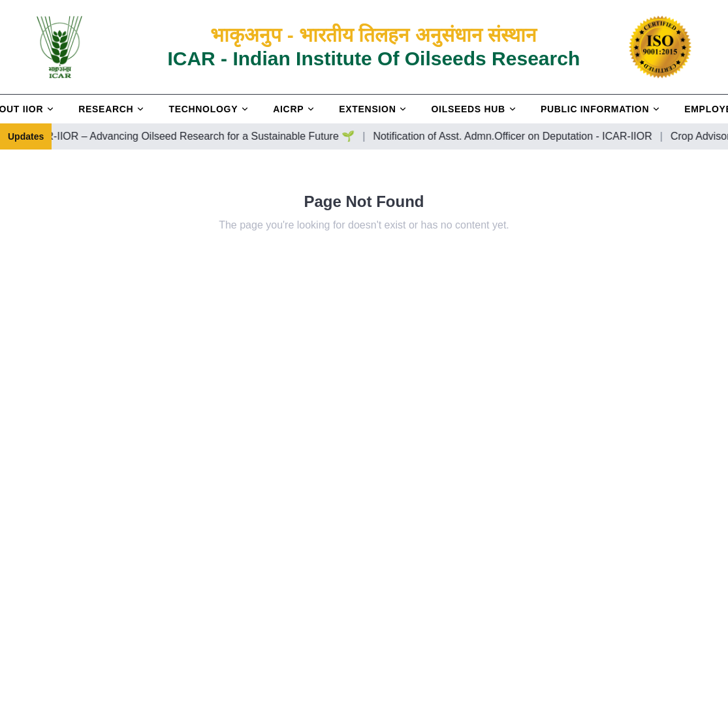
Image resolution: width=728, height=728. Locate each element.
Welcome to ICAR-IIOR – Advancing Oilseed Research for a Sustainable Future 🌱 (193, 136)
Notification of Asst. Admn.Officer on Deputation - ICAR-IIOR (542, 136)
